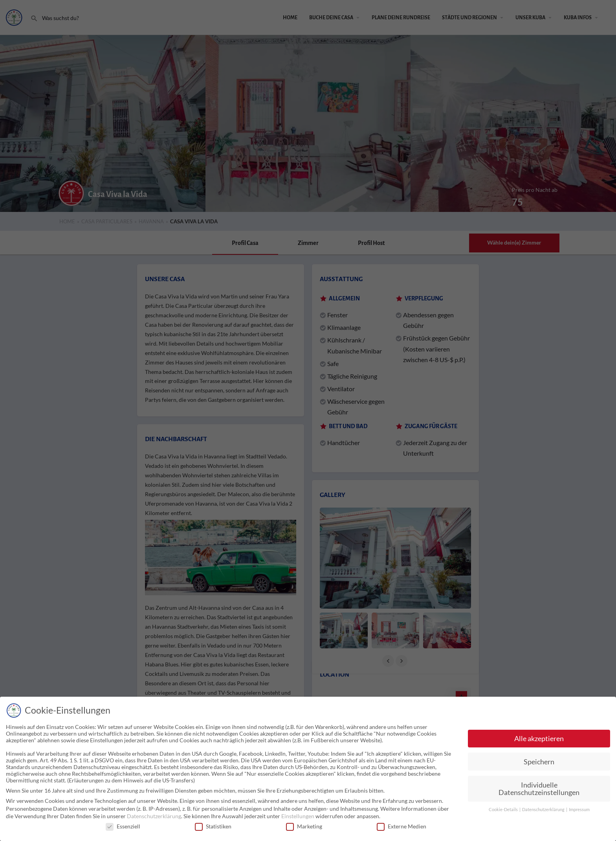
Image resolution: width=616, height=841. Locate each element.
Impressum (579, 810)
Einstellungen (298, 816)
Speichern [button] (539, 762)
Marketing (304, 826)
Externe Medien (401, 826)
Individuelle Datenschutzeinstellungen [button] (539, 789)
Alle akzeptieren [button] (539, 739)
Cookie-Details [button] (504, 810)
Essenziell (123, 826)
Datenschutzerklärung (154, 816)
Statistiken (213, 826)
